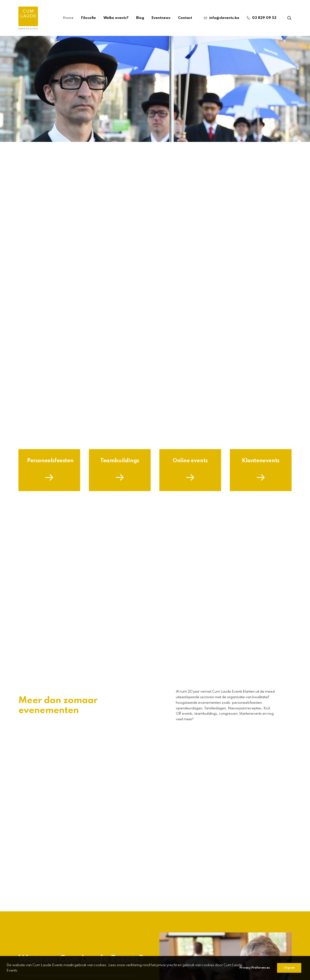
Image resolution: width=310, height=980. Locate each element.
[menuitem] (68, 18)
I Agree (289, 973)
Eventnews (161, 18)
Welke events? (116, 18)
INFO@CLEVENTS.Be (152, 948)
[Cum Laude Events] (28, 18)
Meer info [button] (155, 727)
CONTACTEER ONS (186, 948)
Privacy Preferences (255, 973)
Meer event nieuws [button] (46, 890)
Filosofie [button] (37, 372)
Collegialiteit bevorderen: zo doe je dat (149, 843)
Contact (185, 18)
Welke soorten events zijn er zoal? (237, 843)
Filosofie (89, 18)
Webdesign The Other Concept (204, 953)
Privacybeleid (162, 953)
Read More (39, 870)
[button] (289, 18)
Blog (140, 18)
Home (68, 18)
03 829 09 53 (264, 18)
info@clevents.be (224, 18)
